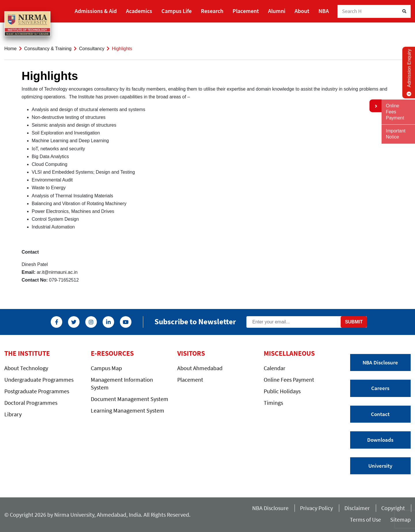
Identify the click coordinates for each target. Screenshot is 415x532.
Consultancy (92, 49)
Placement (246, 11)
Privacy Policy (316, 508)
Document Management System (130, 399)
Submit (354, 322)
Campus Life (177, 11)
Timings (273, 403)
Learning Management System (128, 410)
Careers (380, 388)
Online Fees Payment (289, 380)
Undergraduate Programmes (39, 380)
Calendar (275, 368)
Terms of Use (367, 519)
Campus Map (106, 368)
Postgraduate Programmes (37, 391)
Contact (380, 414)
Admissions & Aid (96, 11)
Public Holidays (282, 391)
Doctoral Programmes (31, 403)
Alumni (277, 11)
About (302, 11)
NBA (324, 11)
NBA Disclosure (380, 362)
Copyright (393, 508)
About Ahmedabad (200, 368)
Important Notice (396, 134)
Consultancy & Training (48, 49)
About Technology (26, 368)
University (380, 466)
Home (11, 49)
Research (212, 11)
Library (13, 414)
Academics (139, 11)
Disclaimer (357, 508)
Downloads (380, 440)
